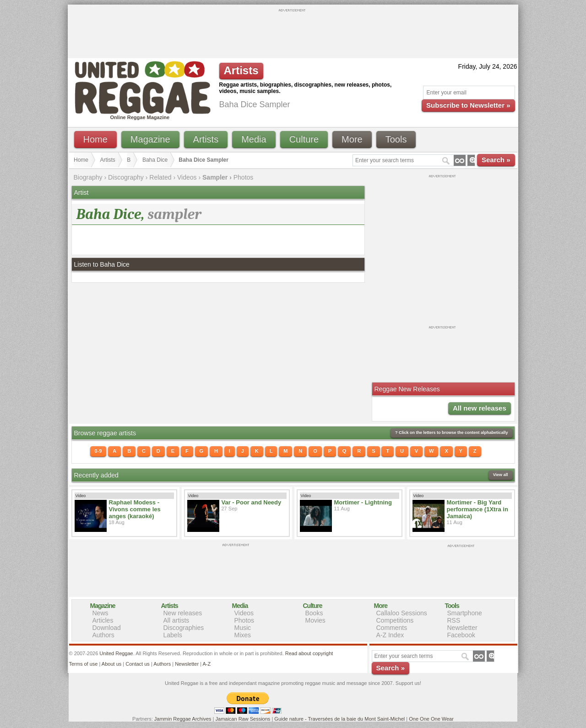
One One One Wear (431, 719)
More (352, 139)
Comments (392, 628)
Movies (315, 620)
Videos (187, 177)
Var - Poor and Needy (252, 502)
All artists (176, 620)
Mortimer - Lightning (363, 502)
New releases (183, 613)
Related (160, 177)
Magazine (150, 139)
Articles (103, 620)
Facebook (461, 635)
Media (254, 139)
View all (501, 475)
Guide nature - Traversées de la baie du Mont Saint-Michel (339, 719)
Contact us (138, 664)
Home (95, 139)
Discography (126, 177)
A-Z (206, 664)
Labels (173, 635)
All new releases (480, 408)
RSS (454, 620)
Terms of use (84, 664)
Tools (396, 139)
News (100, 613)
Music (243, 628)
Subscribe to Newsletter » (468, 105)
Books (314, 613)
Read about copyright (309, 653)
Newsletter (462, 628)
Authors (103, 635)
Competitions (395, 620)
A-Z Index (390, 635)
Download (107, 628)
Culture (304, 139)
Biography (88, 177)
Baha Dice (155, 160)
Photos (244, 177)
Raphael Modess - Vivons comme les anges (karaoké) (135, 509)
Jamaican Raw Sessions (243, 719)
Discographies (184, 628)
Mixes (243, 635)
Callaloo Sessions (402, 613)
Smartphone (465, 613)
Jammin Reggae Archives (183, 719)
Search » (496, 160)
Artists (206, 139)
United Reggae (116, 653)
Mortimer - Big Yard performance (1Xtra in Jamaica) (477, 509)
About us (111, 664)
